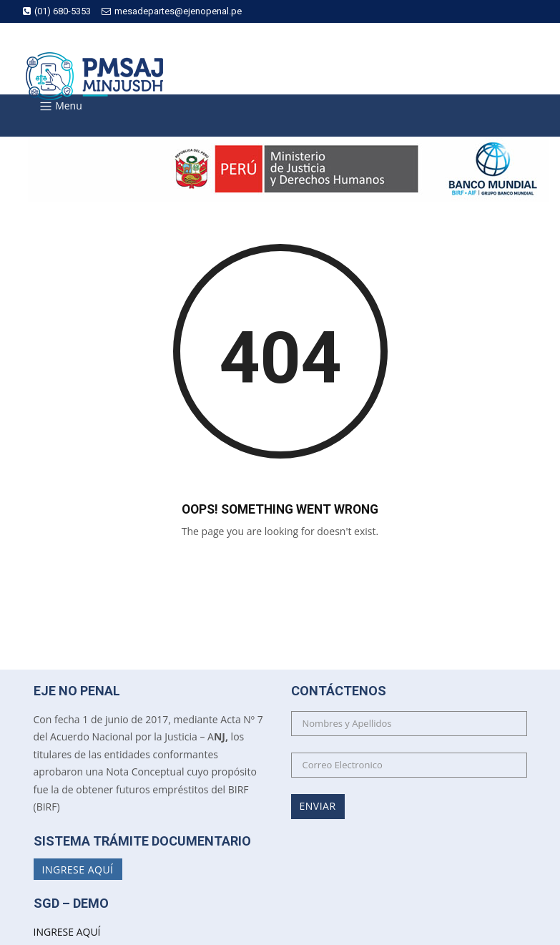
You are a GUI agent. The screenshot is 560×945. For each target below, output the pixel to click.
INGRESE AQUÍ (67, 932)
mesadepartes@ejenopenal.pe (172, 11)
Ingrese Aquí (78, 870)
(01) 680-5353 (57, 11)
